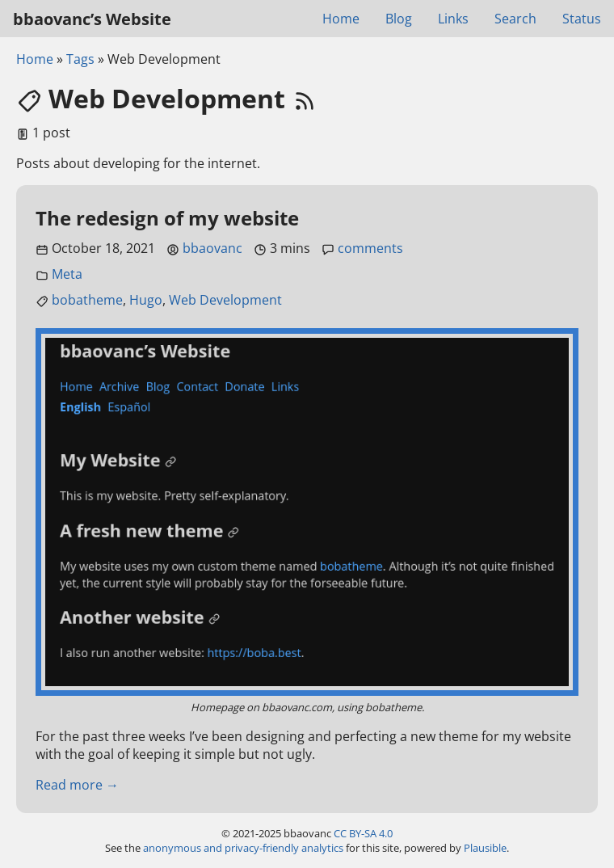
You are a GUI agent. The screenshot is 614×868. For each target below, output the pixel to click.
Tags (80, 59)
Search (515, 19)
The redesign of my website (167, 218)
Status (582, 19)
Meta (67, 274)
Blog (399, 19)
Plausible (485, 848)
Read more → (77, 785)
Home (341, 19)
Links (453, 19)
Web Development (225, 300)
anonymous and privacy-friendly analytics (243, 848)
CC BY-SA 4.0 (363, 833)
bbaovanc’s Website (92, 19)
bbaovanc (212, 248)
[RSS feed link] (305, 98)
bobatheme (87, 300)
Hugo (146, 300)
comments (370, 248)
